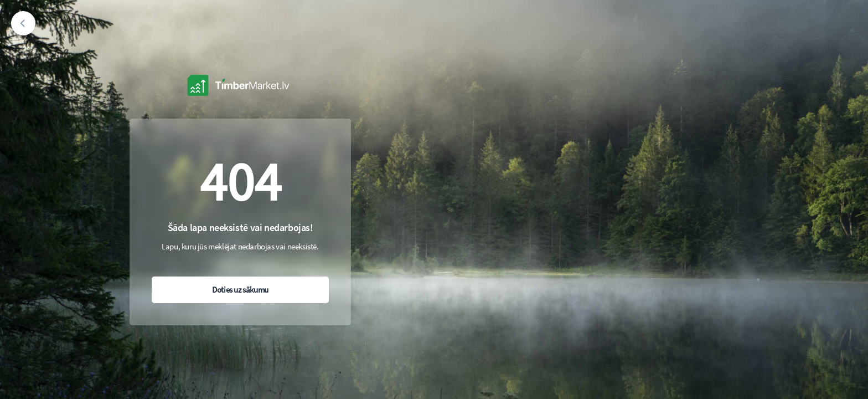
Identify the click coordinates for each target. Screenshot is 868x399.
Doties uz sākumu (240, 290)
